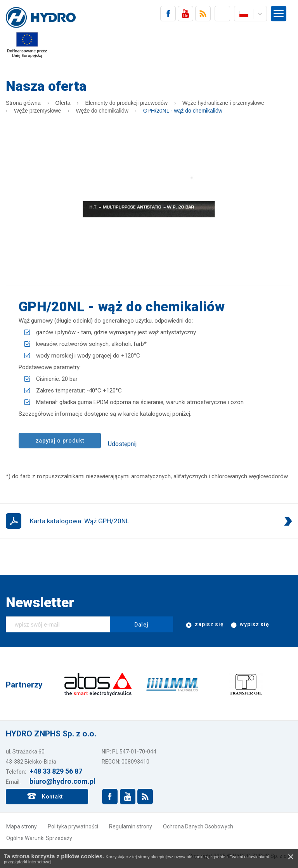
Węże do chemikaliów (102, 111)
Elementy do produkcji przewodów (126, 103)
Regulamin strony (131, 826)
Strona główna (23, 103)
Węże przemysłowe (37, 111)
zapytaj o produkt (60, 441)
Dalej (141, 625)
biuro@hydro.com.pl (62, 781)
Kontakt (52, 797)
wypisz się (249, 625)
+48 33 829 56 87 (56, 771)
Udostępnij (122, 444)
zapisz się (204, 625)
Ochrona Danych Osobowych (198, 826)
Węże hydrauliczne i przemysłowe (223, 103)
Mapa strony (22, 826)
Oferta (63, 103)
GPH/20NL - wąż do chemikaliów (183, 111)
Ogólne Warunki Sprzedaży (39, 838)
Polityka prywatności (73, 826)
